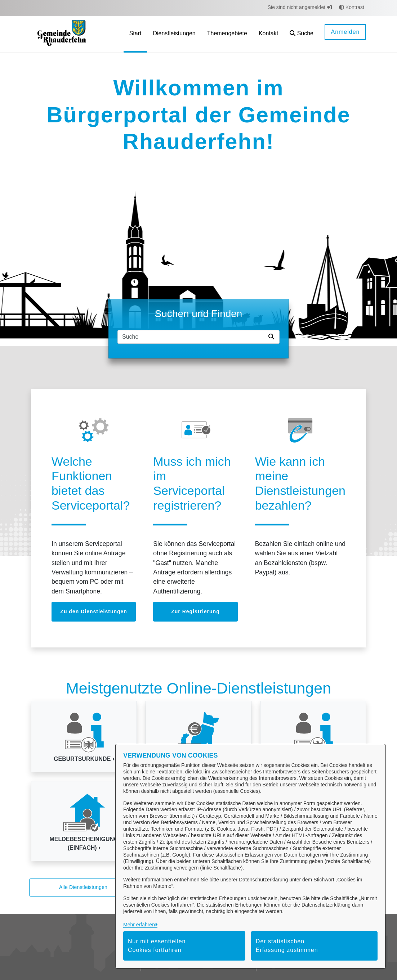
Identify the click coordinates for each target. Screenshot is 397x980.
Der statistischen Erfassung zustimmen (287, 946)
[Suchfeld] (192, 337)
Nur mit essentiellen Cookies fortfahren (157, 946)
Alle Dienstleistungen (83, 887)
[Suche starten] (273, 337)
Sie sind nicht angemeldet (300, 7)
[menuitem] (135, 34)
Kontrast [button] (352, 7)
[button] (302, 34)
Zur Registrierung (195, 611)
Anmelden (345, 32)
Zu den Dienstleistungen (94, 611)
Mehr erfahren (139, 925)
